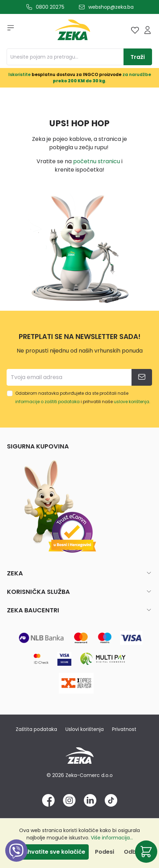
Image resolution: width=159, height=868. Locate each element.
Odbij (131, 852)
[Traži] (138, 57)
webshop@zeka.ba (111, 7)
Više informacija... (112, 838)
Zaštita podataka (36, 729)
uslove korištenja (132, 402)
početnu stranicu (97, 161)
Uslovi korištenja (85, 729)
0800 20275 (50, 7)
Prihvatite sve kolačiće (53, 852)
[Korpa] (146, 852)
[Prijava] (148, 30)
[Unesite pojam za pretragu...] (65, 57)
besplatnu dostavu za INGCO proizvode (77, 74)
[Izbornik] (8, 30)
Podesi (105, 852)
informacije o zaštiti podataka (47, 402)
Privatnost (124, 729)
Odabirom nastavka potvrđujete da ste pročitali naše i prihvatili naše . (83, 397)
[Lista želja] (135, 30)
